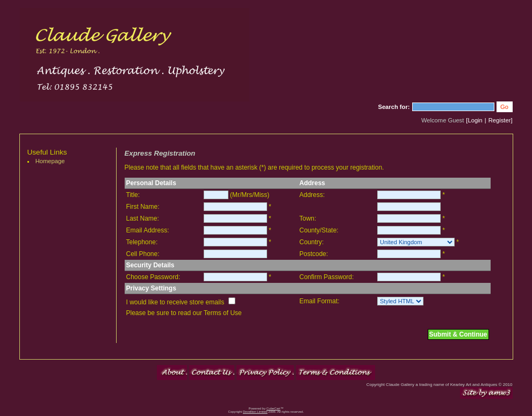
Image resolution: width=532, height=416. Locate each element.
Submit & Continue (458, 334)
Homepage (50, 161)
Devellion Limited (255, 412)
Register (500, 120)
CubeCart (274, 408)
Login (475, 120)
